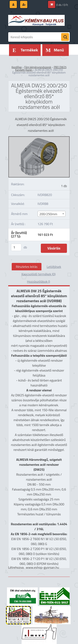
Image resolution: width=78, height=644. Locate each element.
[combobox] (52, 214)
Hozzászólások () (38, 282)
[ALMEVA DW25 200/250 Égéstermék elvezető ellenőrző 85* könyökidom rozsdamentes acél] (39, 138)
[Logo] (36, 20)
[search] (65, 37)
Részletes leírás (27, 267)
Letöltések (54, 267)
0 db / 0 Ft (62, 5)
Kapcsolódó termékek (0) (39, 274)
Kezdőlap (17, 67)
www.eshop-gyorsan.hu (42, 567)
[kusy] (16, 247)
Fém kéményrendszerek (38, 67)
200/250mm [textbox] (48, 214)
